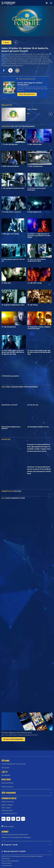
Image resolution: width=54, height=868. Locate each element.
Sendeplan (6, 775)
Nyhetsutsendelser (8, 783)
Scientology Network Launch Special (14, 764)
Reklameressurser (7, 787)
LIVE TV (5, 772)
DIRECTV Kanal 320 (8, 802)
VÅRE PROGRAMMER (9, 793)
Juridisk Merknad (6, 865)
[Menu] (51, 3)
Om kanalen (5, 768)
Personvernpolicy (6, 863)
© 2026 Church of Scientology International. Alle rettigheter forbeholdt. (22, 856)
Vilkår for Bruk (6, 859)
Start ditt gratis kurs (27, 94)
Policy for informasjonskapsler (10, 861)
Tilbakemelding (9, 826)
